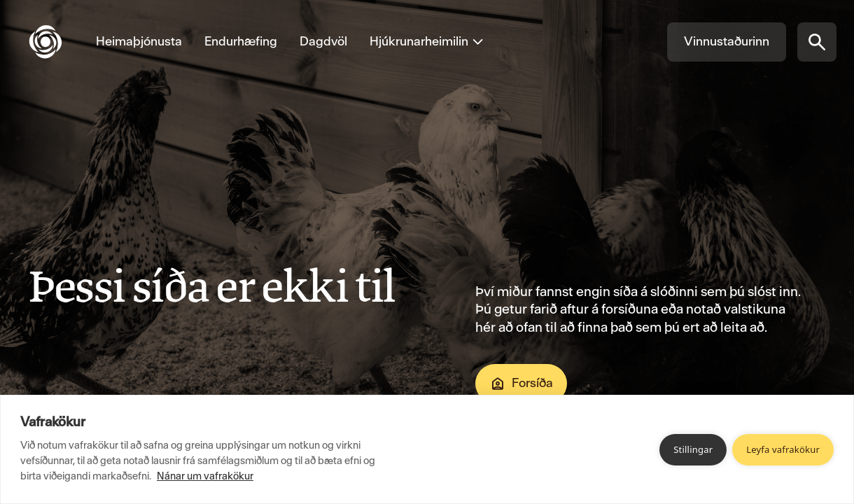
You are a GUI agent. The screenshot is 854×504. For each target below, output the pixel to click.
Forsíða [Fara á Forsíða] (521, 384)
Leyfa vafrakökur (783, 449)
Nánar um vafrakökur (205, 476)
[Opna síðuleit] (817, 42)
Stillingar (693, 449)
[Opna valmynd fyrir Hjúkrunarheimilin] (421, 42)
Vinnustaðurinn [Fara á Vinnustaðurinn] (727, 41)
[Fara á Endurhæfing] (241, 42)
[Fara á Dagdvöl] (323, 42)
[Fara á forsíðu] (57, 42)
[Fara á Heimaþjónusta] (139, 42)
